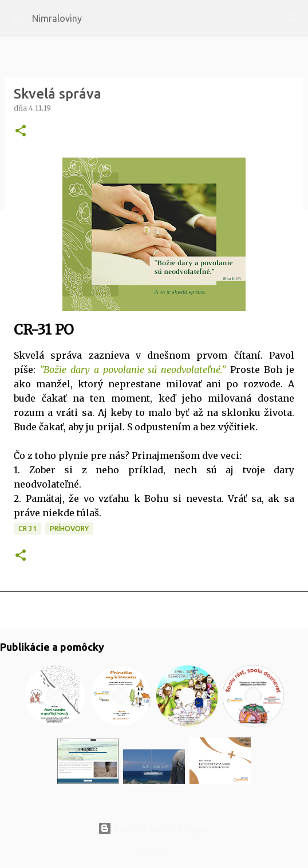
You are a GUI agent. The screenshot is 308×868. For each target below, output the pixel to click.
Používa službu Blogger (154, 828)
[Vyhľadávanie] (292, 18)
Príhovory (69, 529)
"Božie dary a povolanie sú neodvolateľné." (133, 370)
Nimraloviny (57, 18)
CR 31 (27, 529)
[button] (21, 131)
